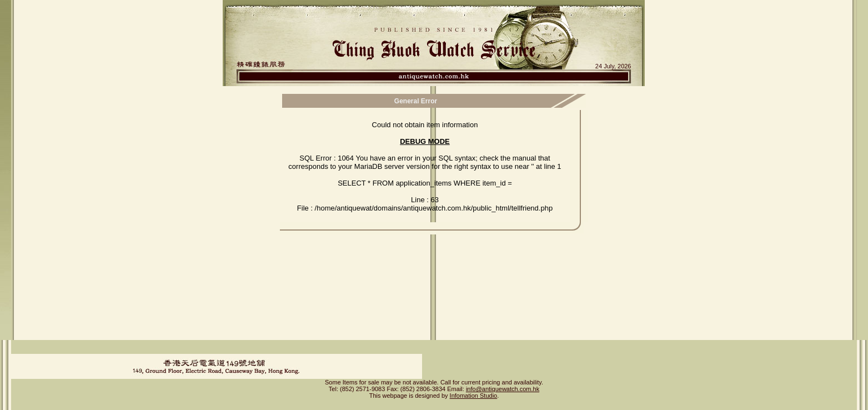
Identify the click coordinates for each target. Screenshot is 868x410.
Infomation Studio (474, 386)
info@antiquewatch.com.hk (503, 379)
